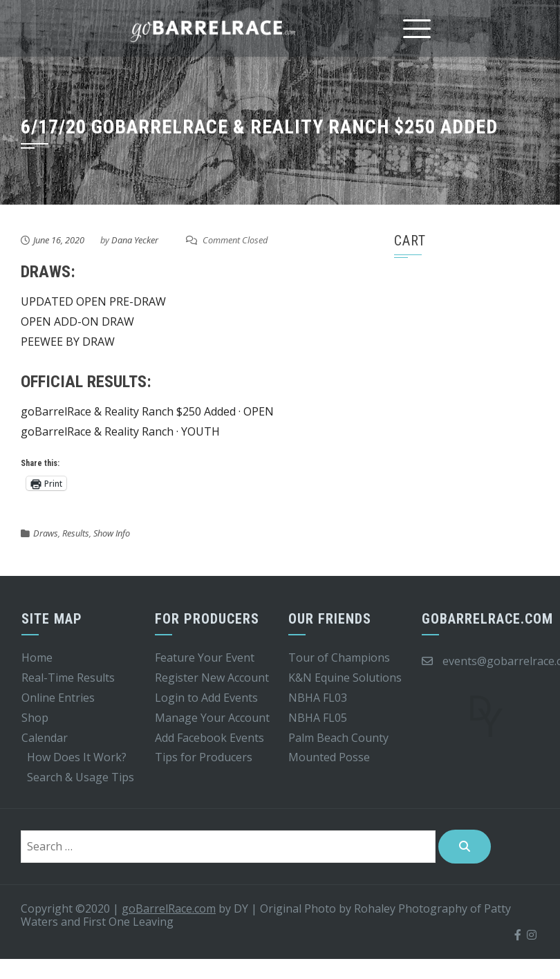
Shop (35, 718)
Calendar (45, 738)
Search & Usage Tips (81, 777)
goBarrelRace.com (169, 908)
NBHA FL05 (318, 718)
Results (76, 533)
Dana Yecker (135, 240)
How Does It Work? (77, 757)
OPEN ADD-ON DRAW (77, 321)
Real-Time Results (68, 678)
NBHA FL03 (318, 698)
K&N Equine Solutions (345, 678)
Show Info (112, 533)
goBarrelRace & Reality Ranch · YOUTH (120, 431)
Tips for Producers (204, 757)
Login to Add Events (206, 698)
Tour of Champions (339, 658)
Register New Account (212, 678)
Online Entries (58, 698)
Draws (46, 533)
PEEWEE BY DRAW (68, 342)
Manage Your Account (212, 718)
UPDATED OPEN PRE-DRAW (93, 301)
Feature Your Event (205, 658)
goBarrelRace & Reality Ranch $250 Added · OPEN (147, 411)
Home (37, 658)
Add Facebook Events (209, 738)
